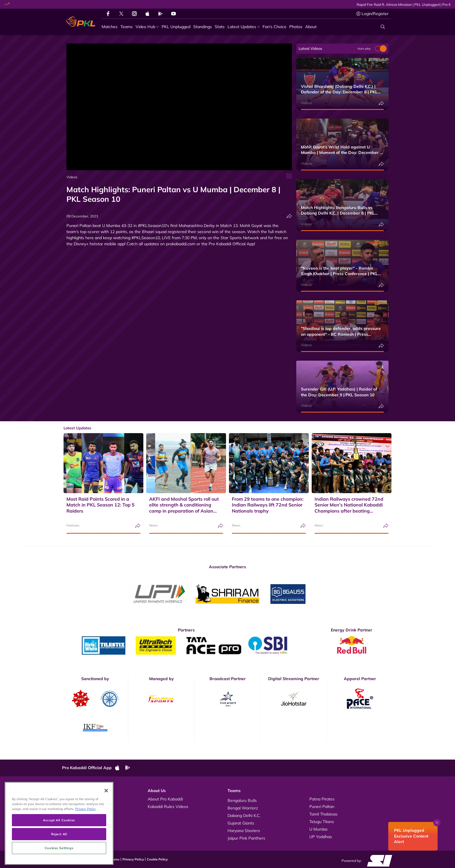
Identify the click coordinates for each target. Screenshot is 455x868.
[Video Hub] (147, 27)
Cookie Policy (157, 859)
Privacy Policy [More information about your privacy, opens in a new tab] (85, 839)
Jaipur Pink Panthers (246, 838)
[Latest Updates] (244, 27)
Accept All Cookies (59, 850)
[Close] (106, 820)
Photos (74, 807)
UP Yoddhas (321, 837)
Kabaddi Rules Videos (168, 807)
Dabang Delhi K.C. (244, 816)
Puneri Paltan (322, 807)
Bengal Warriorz (243, 808)
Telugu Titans (322, 822)
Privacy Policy (133, 859)
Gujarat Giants (241, 823)
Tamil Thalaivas (323, 814)
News (153, 525)
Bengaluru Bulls (242, 800)
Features (73, 525)
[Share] (289, 216)
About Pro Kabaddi (165, 799)
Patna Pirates (322, 799)
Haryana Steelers (244, 831)
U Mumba (318, 829)
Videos (72, 177)
